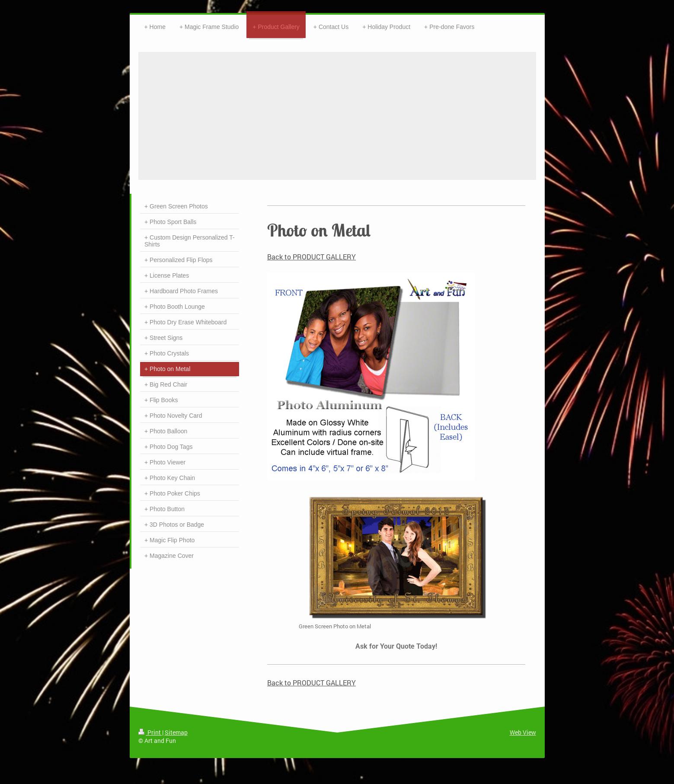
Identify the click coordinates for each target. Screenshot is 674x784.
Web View (523, 732)
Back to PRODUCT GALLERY (311, 257)
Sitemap (176, 732)
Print (150, 732)
